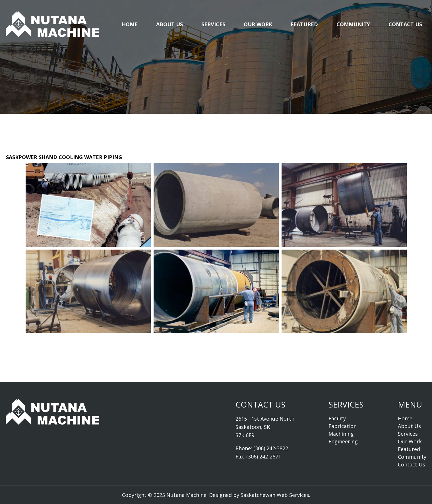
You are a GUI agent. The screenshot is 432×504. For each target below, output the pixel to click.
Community (353, 24)
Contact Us (405, 24)
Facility (337, 418)
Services (213, 24)
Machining (341, 434)
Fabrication (343, 426)
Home (130, 24)
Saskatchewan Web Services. (275, 495)
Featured (304, 24)
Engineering (343, 441)
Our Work (258, 24)
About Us (170, 24)
